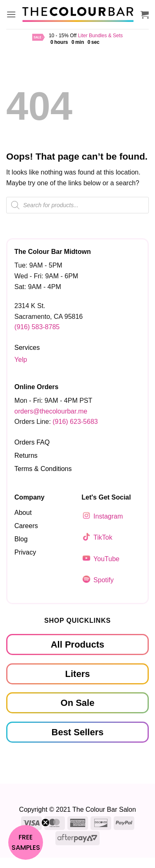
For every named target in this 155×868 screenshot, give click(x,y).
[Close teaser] (45, 823)
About (23, 513)
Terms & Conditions (43, 469)
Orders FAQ (32, 442)
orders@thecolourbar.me (51, 411)
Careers (26, 526)
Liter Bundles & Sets (100, 36)
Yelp (21, 360)
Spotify (104, 580)
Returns (26, 456)
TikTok (103, 537)
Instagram (108, 516)
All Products (78, 644)
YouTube (106, 559)
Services (27, 348)
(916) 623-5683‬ (75, 422)
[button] (11, 14)
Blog (21, 539)
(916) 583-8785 (37, 327)
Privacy (25, 552)
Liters (78, 673)
